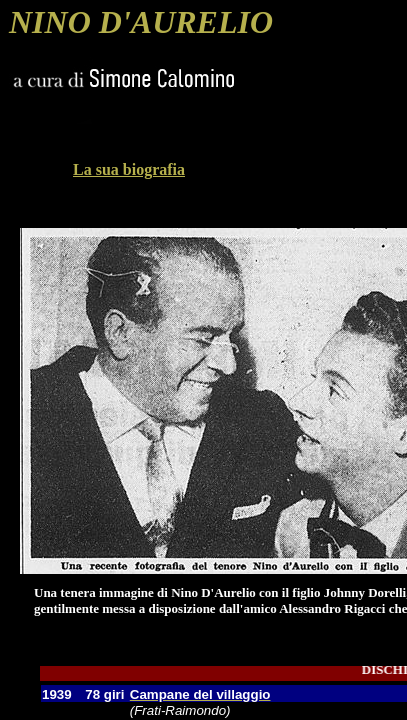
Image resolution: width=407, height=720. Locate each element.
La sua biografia (129, 169)
